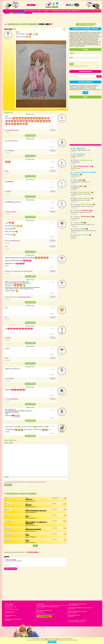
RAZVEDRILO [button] (46, 11)
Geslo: (71, 58)
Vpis (72, 64)
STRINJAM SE (52, 642)
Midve (83, 223)
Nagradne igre (56, 11)
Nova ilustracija (85, 24)
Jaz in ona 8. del (86, 211)
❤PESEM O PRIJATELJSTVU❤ (85, 192)
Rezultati (82, 180)
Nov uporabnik (73, 66)
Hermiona (81, 148)
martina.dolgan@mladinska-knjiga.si (48, 614)
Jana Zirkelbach (8, 613)
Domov (26, 11)
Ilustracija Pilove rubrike (21, 24)
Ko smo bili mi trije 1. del (85, 166)
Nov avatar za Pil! (86, 160)
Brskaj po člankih (66, 11)
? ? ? (85, 93)
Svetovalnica (32, 11)
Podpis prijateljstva (87, 217)
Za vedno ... (82, 186)
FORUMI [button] (39, 11)
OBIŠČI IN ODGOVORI (11, 569)
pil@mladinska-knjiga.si (14, 609)
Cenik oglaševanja (44, 617)
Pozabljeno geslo (83, 66)
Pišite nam (75, 11)
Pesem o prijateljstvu (88, 205)
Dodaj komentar (30, 135)
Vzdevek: (72, 53)
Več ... (35, 546)
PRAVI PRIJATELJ (86, 235)
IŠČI (99, 76)
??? (79, 11)
